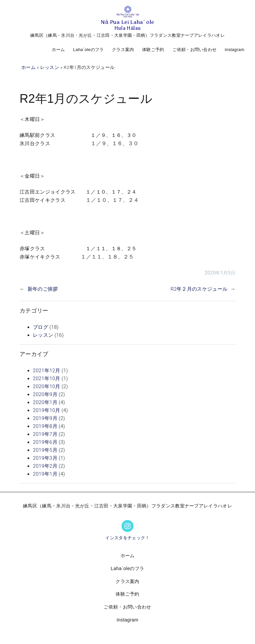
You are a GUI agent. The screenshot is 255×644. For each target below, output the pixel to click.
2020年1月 (45, 402)
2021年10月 (46, 379)
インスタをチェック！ (127, 538)
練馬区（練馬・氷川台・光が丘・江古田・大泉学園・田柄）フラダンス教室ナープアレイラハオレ (127, 35)
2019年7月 (45, 434)
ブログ (41, 327)
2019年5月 (45, 450)
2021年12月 (46, 371)
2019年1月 (45, 474)
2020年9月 (45, 394)
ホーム (58, 50)
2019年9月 (45, 418)
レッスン (50, 67)
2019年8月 (45, 426)
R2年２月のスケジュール (199, 289)
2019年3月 (45, 458)
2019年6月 (45, 442)
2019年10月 (46, 410)
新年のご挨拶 (43, 289)
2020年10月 (46, 386)
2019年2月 (45, 466)
